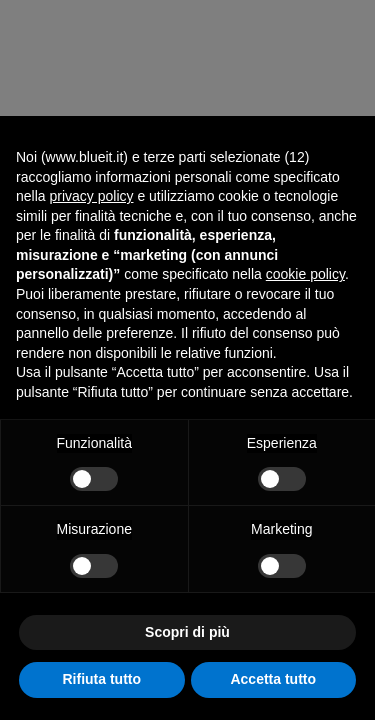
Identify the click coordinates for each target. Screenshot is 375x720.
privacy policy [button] (91, 196)
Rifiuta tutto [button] (101, 679)
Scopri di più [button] (187, 632)
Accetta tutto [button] (273, 679)
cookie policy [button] (305, 274)
